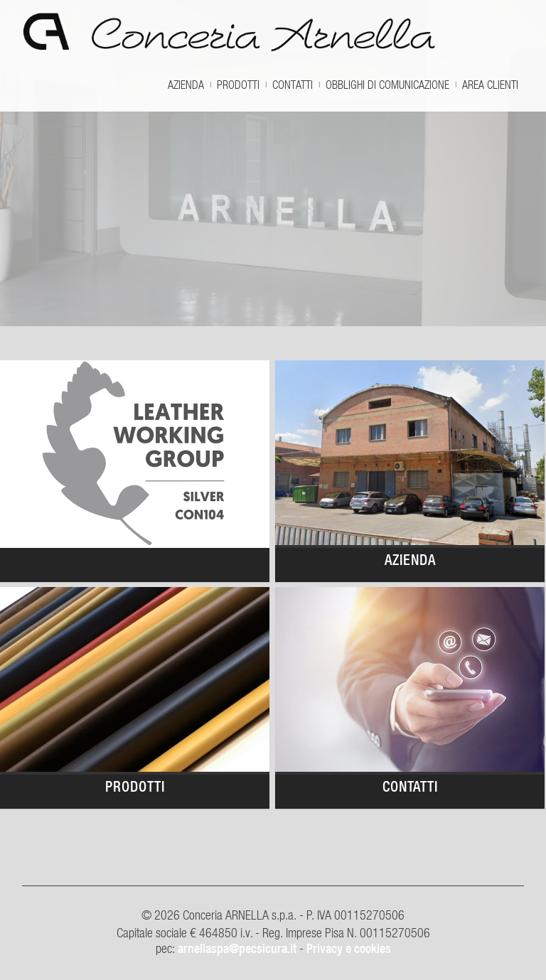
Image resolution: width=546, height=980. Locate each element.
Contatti (293, 85)
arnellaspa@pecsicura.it (237, 949)
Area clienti (490, 85)
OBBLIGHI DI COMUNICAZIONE (387, 85)
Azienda (186, 85)
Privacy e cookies (349, 948)
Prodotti (238, 85)
